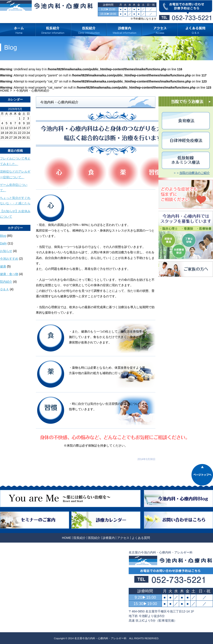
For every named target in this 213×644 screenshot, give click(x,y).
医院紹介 (94, 538)
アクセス (123, 538)
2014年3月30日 (146, 459)
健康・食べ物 (9, 274)
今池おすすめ (9, 259)
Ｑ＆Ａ (4, 289)
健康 (3, 266)
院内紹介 (6, 282)
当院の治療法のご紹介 (195, 173)
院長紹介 (80, 538)
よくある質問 (141, 538)
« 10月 (4, 142)
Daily (3, 243)
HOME (5, 91)
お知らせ (6, 251)
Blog (3, 236)
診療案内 (109, 538)
